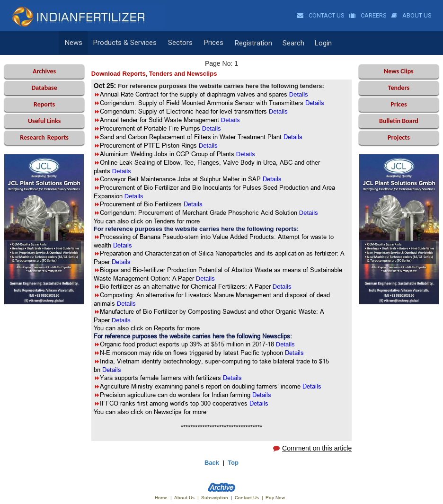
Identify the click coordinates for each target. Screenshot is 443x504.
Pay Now (275, 498)
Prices (211, 43)
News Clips (399, 71)
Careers (368, 15)
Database (44, 88)
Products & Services (124, 43)
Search (290, 43)
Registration (250, 43)
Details (123, 245)
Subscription (215, 498)
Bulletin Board (399, 121)
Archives (44, 71)
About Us (412, 15)
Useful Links (44, 121)
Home (161, 498)
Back (212, 463)
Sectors (178, 43)
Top (233, 463)
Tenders (399, 88)
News (73, 43)
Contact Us (321, 15)
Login (319, 43)
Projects (399, 137)
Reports (44, 104)
